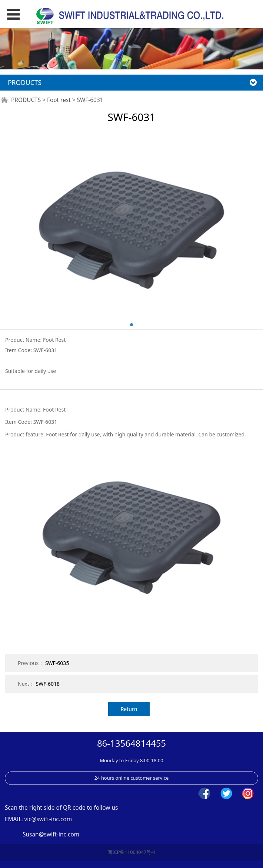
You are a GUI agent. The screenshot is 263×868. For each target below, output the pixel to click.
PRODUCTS (26, 100)
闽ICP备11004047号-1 (131, 852)
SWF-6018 (48, 684)
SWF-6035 (57, 663)
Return (129, 709)
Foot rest (59, 100)
